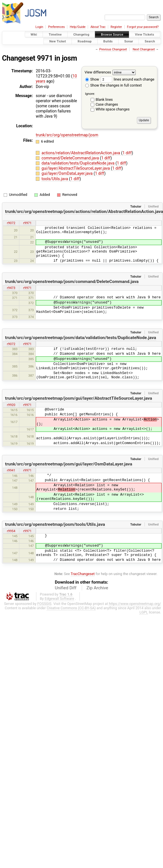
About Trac (98, 27)
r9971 (27, 223)
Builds (108, 41)
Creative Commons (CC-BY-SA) (71, 608)
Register (116, 27)
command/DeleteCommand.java (71, 158)
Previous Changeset (113, 49)
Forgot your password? (143, 27)
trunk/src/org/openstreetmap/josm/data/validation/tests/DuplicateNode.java (81, 338)
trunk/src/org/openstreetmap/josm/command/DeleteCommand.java (72, 282)
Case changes (107, 104)
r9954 (11, 531)
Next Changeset (144, 49)
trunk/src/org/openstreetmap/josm (67, 135)
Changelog (81, 35)
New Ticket (58, 41)
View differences (98, 72)
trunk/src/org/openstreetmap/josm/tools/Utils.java (55, 524)
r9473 (11, 288)
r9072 (11, 223)
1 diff (127, 153)
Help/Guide (78, 27)
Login (39, 27)
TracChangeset (83, 574)
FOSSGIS (44, 604)
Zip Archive (97, 588)
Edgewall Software (59, 599)
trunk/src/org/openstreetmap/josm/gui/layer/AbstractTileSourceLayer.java (79, 398)
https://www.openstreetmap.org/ (135, 604)
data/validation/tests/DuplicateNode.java (79, 163)
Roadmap (85, 41)
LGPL (144, 612)
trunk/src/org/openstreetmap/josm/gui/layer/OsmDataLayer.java (69, 464)
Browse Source (112, 35)
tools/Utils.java (55, 179)
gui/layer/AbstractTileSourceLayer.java (76, 168)
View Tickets (144, 35)
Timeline (55, 35)
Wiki (34, 35)
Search (150, 41)
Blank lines (104, 99)
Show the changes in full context (113, 85)
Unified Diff (66, 588)
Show (92, 79)
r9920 (11, 405)
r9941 (11, 470)
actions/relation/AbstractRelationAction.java (81, 153)
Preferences (56, 27)
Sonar (129, 41)
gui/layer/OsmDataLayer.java (68, 173)
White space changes (113, 109)
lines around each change (127, 79)
